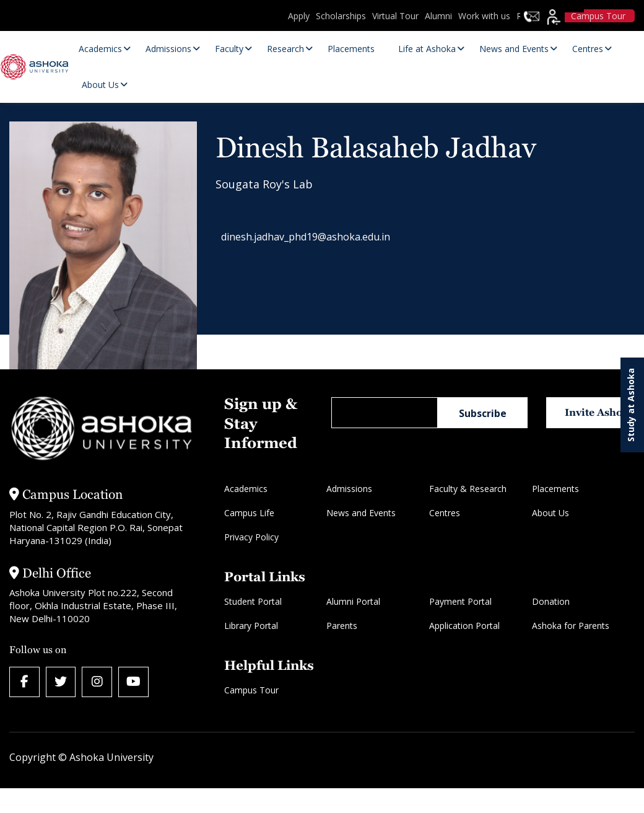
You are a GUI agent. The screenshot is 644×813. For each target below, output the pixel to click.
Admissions (349, 489)
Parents (342, 626)
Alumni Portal (353, 601)
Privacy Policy (251, 537)
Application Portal (464, 626)
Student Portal (253, 601)
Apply (299, 16)
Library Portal (251, 626)
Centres (445, 513)
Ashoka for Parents (571, 626)
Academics (246, 489)
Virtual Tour (395, 16)
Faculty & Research (468, 489)
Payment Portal (460, 601)
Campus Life (249, 513)
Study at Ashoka (631, 405)
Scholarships (341, 16)
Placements (555, 489)
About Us (550, 513)
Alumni (438, 16)
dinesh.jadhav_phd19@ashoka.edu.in (312, 239)
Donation (551, 601)
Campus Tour (251, 690)
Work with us (484, 16)
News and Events (361, 513)
